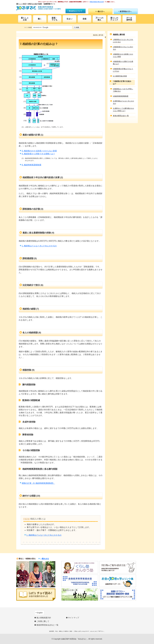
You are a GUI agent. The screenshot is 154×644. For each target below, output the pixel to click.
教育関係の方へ (126, 11)
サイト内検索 (28, 27)
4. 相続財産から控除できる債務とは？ (38, 154)
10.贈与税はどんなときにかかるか (123, 102)
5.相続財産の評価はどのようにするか (123, 70)
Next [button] (53, 576)
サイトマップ (74, 618)
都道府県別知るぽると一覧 (47, 625)
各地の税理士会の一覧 (121, 116)
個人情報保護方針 (44, 618)
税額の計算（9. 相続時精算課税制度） (38, 483)
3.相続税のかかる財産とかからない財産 (123, 55)
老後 (84, 19)
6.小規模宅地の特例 (120, 76)
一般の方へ (100, 11)
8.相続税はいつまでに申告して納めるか (123, 90)
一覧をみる (45, 559)
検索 (78, 27)
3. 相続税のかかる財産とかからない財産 (39, 151)
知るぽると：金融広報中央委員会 (39, 8)
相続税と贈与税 (119, 34)
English (40, 613)
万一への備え (99, 19)
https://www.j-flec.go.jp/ (97, 2)
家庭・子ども (55, 19)
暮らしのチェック (114, 19)
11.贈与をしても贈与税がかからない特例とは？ (123, 110)
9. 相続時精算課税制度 (32, 165)
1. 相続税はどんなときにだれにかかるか (39, 246)
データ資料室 (129, 19)
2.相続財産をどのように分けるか (123, 48)
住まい (70, 19)
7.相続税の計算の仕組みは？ (122, 83)
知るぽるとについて (75, 11)
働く (40, 19)
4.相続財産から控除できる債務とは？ (123, 63)
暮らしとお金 (25, 19)
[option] (23, 574)
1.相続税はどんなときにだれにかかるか (123, 41)
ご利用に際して (43, 621)
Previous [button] (18, 576)
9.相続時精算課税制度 (121, 96)
